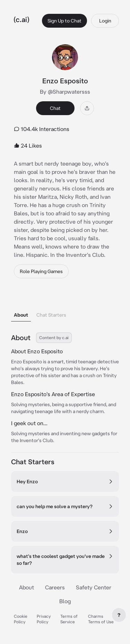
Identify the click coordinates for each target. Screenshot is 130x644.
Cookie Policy (21, 619)
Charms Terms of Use (101, 619)
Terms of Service (69, 619)
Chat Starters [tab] (51, 315)
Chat (55, 108)
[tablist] (65, 306)
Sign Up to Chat (64, 21)
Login (105, 21)
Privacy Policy (44, 619)
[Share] (87, 108)
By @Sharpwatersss (65, 92)
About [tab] (21, 315)
